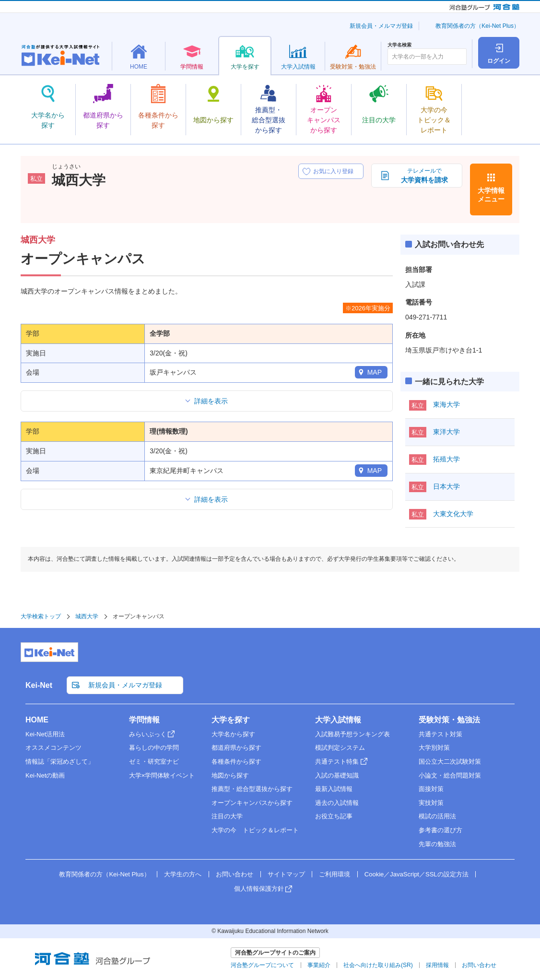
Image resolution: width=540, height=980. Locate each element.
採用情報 (437, 965)
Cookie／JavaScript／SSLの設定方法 (417, 874)
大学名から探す (233, 734)
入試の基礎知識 (337, 775)
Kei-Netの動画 (45, 775)
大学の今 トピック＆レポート (255, 830)
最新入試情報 (334, 789)
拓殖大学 (446, 459)
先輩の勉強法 (437, 844)
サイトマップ (286, 874)
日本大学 (446, 486)
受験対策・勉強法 (449, 720)
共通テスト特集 (337, 762)
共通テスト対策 (440, 734)
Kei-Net (39, 685)
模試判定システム (340, 748)
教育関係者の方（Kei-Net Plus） (477, 26)
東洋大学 (446, 432)
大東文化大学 (453, 514)
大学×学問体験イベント (162, 775)
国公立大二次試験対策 (450, 762)
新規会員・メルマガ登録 (381, 26)
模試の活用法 (437, 816)
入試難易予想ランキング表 (352, 734)
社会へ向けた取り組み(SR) (378, 965)
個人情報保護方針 (259, 889)
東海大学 (446, 404)
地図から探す (230, 775)
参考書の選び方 (440, 830)
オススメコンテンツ (53, 748)
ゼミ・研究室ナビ (154, 762)
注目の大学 (227, 816)
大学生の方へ (183, 874)
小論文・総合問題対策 (450, 775)
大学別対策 (434, 748)
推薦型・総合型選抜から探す (252, 789)
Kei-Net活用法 (45, 734)
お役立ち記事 (334, 816)
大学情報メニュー (491, 195)
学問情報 (144, 720)
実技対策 (431, 803)
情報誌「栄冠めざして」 (60, 762)
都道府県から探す (236, 748)
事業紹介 (319, 965)
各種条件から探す (236, 762)
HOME (37, 720)
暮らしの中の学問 (154, 748)
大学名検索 (399, 45)
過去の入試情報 (337, 803)
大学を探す (231, 720)
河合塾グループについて (262, 965)
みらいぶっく (148, 734)
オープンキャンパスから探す (252, 803)
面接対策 (431, 789)
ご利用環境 (335, 874)
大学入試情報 (338, 720)
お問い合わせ (235, 874)
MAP (375, 372)
